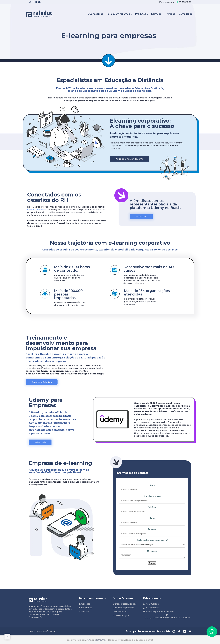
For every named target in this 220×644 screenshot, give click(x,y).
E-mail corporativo (152, 496)
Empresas (85, 604)
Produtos (141, 14)
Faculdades (86, 608)
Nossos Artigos (121, 615)
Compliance (186, 14)
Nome (152, 485)
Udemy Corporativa (123, 608)
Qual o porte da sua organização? (152, 540)
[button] (212, 632)
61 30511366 (185, 2)
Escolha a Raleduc (42, 382)
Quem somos (95, 14)
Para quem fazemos (118, 14)
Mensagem (152, 551)
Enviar (152, 563)
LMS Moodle (120, 612)
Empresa (152, 529)
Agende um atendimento (130, 159)
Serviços (156, 14)
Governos (84, 612)
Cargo (152, 518)
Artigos (171, 14)
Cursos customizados (125, 604)
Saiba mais (141, 216)
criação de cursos (37, 209)
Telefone (152, 507)
